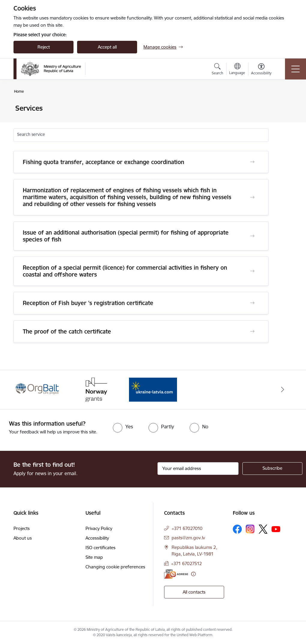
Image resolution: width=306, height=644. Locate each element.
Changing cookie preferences (115, 567)
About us (23, 538)
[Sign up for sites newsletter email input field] (198, 469)
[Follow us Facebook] (237, 529)
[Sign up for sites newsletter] (272, 469)
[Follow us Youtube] (276, 529)
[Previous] (23, 390)
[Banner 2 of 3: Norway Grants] (95, 389)
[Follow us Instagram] (250, 529)
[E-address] (176, 574)
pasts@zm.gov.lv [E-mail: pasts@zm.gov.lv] (188, 538)
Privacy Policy (99, 528)
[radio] (123, 427)
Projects (22, 528)
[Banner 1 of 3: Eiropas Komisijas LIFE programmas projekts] (38, 389)
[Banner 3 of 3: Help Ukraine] (153, 389)
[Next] (283, 390)
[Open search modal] (217, 70)
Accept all (107, 47)
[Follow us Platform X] (263, 529)
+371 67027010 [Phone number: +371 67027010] (187, 528)
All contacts (194, 592)
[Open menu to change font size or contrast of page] (261, 70)
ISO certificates (100, 548)
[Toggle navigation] (295, 69)
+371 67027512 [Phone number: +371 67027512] (186, 563)
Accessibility (97, 538)
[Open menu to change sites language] (237, 70)
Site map (94, 557)
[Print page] (284, 106)
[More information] (193, 574)
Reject (44, 47)
